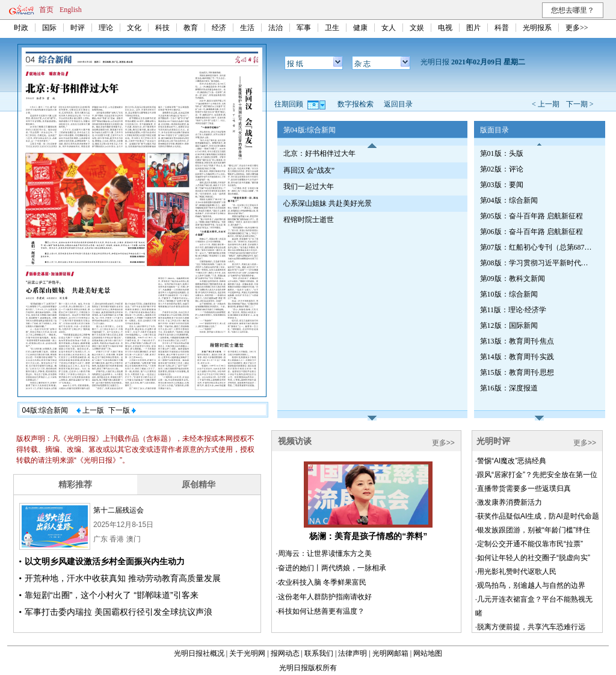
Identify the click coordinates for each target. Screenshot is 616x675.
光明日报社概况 (199, 653)
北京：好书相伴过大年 (319, 153)
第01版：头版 (502, 153)
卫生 (332, 28)
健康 (360, 28)
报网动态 (285, 653)
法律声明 (353, 653)
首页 (46, 10)
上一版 (90, 410)
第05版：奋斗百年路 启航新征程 (531, 216)
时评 (78, 28)
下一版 (122, 410)
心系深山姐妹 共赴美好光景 (328, 203)
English (71, 10)
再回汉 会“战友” (309, 170)
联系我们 (319, 653)
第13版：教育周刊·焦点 (517, 341)
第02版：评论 (502, 169)
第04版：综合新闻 (509, 200)
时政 (21, 28)
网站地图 (428, 653)
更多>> (577, 28)
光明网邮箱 (390, 653)
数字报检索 (356, 104)
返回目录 (398, 104)
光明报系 (537, 28)
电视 (445, 28)
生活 (247, 28)
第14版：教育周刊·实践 (517, 357)
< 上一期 (546, 104)
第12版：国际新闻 (509, 325)
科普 (502, 28)
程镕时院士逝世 (309, 220)
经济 (219, 28)
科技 (162, 28)
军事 (304, 28)
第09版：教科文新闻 (513, 279)
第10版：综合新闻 (509, 294)
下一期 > (580, 104)
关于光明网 (247, 653)
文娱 (417, 28)
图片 (473, 28)
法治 (276, 28)
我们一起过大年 (309, 186)
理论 (106, 28)
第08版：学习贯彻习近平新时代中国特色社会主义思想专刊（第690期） (537, 263)
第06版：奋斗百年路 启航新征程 (531, 232)
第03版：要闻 (502, 185)
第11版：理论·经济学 (513, 310)
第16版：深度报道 (509, 388)
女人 (389, 28)
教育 (191, 28)
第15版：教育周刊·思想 (517, 372)
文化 (134, 28)
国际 (49, 28)
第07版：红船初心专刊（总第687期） (537, 247)
